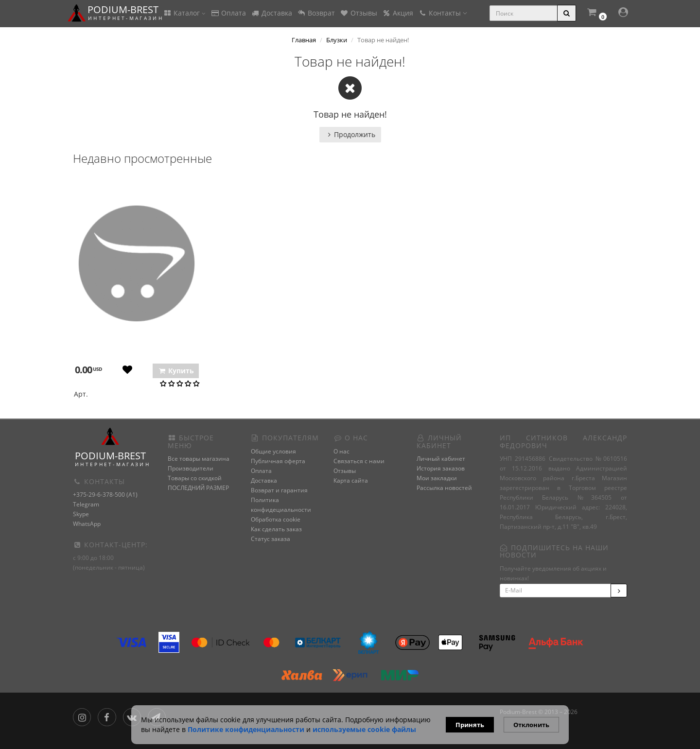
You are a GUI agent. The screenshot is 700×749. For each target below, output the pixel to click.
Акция (398, 13)
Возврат (316, 13)
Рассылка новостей (444, 488)
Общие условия (273, 451)
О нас (341, 451)
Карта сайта (351, 480)
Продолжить (350, 134)
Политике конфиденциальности (246, 729)
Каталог (184, 13)
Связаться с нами (359, 461)
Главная (304, 40)
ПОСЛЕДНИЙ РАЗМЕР (198, 488)
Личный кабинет (441, 459)
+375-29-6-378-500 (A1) (105, 495)
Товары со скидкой (195, 478)
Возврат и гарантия (279, 490)
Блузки (337, 40)
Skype (81, 514)
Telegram (86, 504)
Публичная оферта (278, 461)
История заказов (441, 468)
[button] (596, 13)
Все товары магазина (199, 459)
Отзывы (359, 13)
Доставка (271, 13)
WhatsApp (87, 524)
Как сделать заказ (276, 529)
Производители (191, 468)
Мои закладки (437, 478)
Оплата (228, 13)
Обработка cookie (276, 519)
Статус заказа (271, 539)
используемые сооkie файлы (364, 729)
